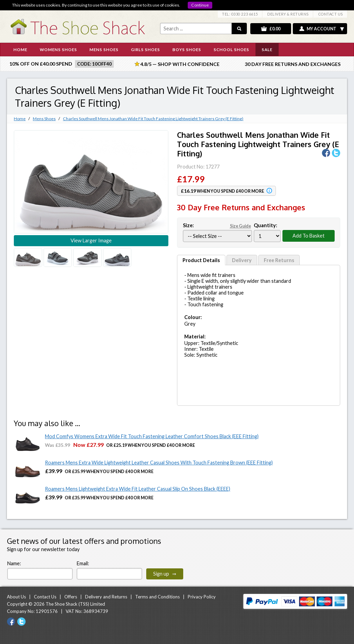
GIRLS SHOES (146, 49)
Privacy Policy (202, 597)
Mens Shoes (44, 119)
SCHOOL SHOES (231, 49)
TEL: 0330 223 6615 (240, 14)
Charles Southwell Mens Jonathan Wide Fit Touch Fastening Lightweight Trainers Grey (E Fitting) (153, 119)
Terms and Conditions (157, 597)
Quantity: (265, 225)
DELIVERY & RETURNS (288, 14)
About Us (16, 597)
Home (20, 119)
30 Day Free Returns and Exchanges (293, 64)
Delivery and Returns (106, 597)
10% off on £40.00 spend (41, 64)
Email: (83, 563)
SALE (267, 49)
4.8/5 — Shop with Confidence (177, 64)
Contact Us (45, 597)
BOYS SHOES (187, 49)
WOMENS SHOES (58, 49)
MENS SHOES (104, 49)
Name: (14, 563)
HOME (20, 49)
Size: (217, 225)
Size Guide (240, 226)
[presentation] (240, 566)
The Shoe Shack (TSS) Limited (75, 604)
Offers (71, 597)
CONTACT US (331, 14)
